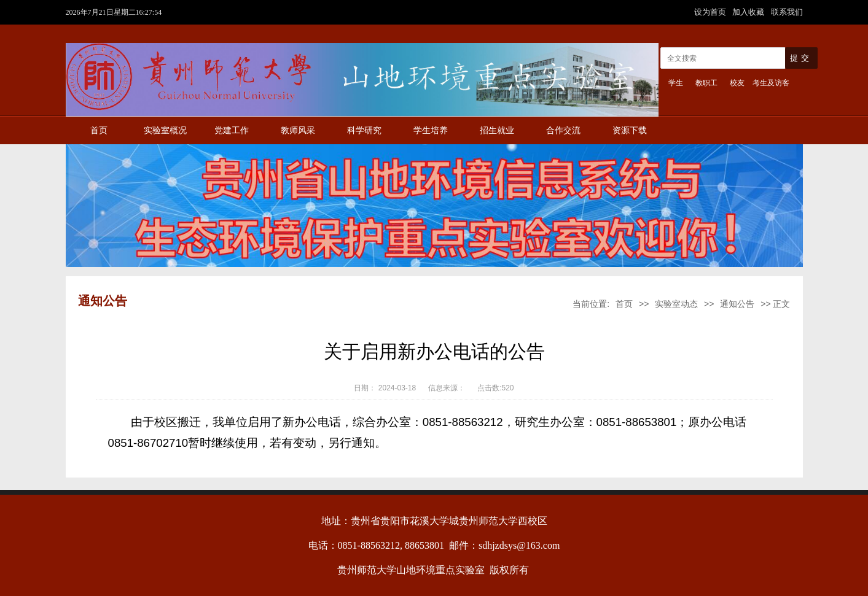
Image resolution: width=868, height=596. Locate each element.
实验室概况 (165, 130)
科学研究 (364, 130)
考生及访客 (771, 83)
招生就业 (497, 130)
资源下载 (630, 130)
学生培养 (431, 130)
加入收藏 (749, 12)
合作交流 (563, 130)
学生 (676, 83)
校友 (737, 83)
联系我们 (787, 12)
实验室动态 (676, 304)
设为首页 (711, 12)
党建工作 (232, 130)
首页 (99, 130)
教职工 (706, 83)
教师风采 (298, 130)
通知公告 (737, 304)
